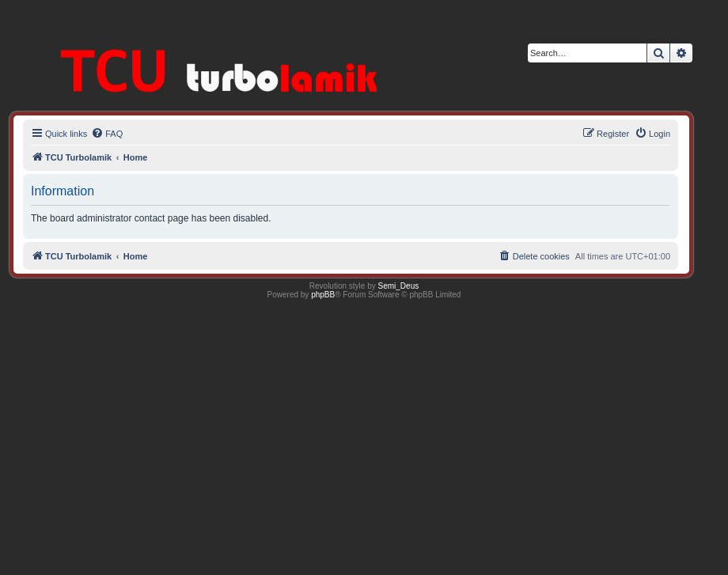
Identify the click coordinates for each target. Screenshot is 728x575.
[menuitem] (107, 134)
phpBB (323, 295)
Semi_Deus (399, 286)
